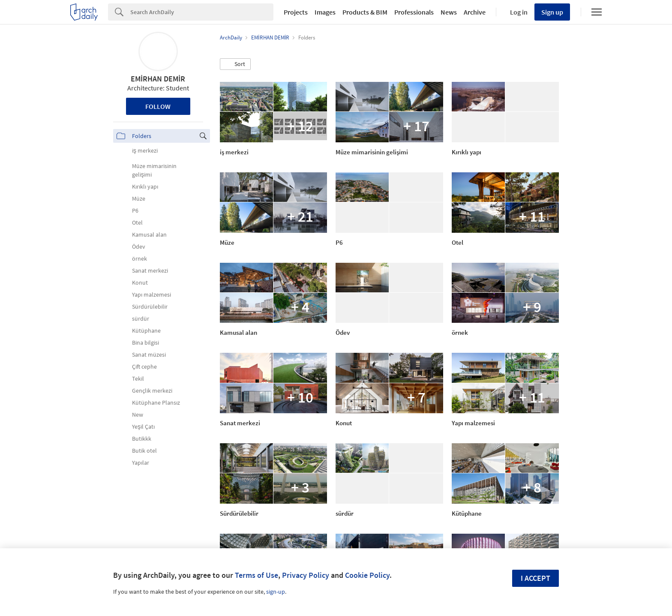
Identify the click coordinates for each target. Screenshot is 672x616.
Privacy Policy (306, 575)
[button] (235, 64)
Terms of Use (256, 575)
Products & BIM (365, 12)
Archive (475, 12)
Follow (158, 106)
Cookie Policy (367, 575)
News (449, 12)
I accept (535, 578)
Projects (296, 12)
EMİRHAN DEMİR (158, 79)
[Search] (202, 12)
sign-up (276, 592)
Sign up (552, 12)
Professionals (414, 12)
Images (325, 12)
